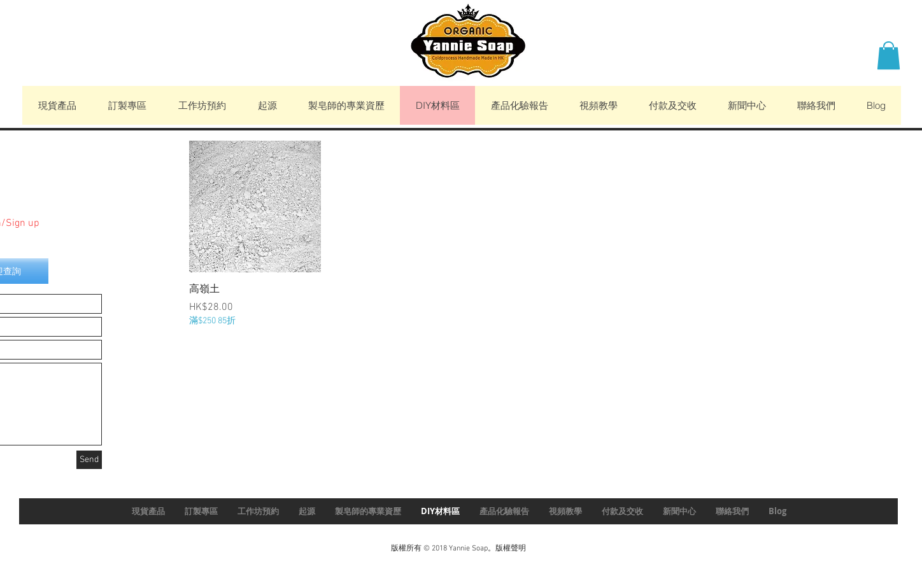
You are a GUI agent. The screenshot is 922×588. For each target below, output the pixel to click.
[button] (889, 55)
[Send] (89, 460)
